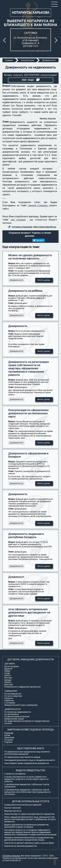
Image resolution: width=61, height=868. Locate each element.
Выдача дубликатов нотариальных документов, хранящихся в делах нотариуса (27, 826)
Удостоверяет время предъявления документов (27, 763)
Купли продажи (11, 666)
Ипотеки (8, 678)
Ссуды (7, 673)
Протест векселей (12, 808)
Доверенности (16, 280)
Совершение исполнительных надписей (23, 805)
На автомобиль (12, 714)
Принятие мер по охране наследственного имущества (29, 814)
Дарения (8, 669)
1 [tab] (14, 51)
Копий (7, 735)
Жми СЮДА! (31, 80)
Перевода (9, 733)
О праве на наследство (15, 774)
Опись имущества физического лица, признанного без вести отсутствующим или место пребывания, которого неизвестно (30, 819)
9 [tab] (31, 54)
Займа (7, 671)
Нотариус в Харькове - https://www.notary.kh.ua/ (34, 227)
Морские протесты (13, 811)
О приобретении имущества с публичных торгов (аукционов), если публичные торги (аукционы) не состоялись (27, 792)
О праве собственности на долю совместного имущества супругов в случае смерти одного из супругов (26, 779)
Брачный (8, 685)
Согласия (9, 740)
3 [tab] (23, 51)
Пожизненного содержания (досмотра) (22, 687)
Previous (5, 40)
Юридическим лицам (14, 719)
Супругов (9, 698)
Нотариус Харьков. (11, 856)
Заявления (9, 738)
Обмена (8, 682)
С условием (10, 703)
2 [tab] (18, 51)
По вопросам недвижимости (18, 712)
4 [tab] (28, 51)
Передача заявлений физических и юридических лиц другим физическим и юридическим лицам (29, 839)
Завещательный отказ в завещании (21, 705)
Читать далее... (44, 280)
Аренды (8, 680)
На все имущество (13, 694)
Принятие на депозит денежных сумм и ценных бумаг (29, 843)
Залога (7, 675)
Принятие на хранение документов (20, 846)
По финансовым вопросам (17, 717)
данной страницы (38, 205)
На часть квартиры (13, 696)
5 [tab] (33, 51)
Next (57, 40)
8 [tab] (48, 51)
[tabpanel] (31, 40)
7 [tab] (43, 51)
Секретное (9, 701)
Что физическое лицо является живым (22, 757)
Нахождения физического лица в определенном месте (30, 760)
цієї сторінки (18, 220)
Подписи (8, 742)
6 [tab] (38, 51)
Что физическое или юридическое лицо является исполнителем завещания (27, 753)
